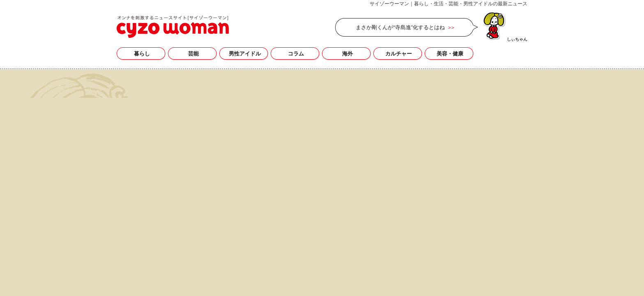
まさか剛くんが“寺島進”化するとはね (400, 27)
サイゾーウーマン (173, 27)
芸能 (193, 54)
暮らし (142, 54)
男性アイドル (245, 54)
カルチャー (399, 54)
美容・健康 (450, 54)
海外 (347, 54)
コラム (296, 54)
